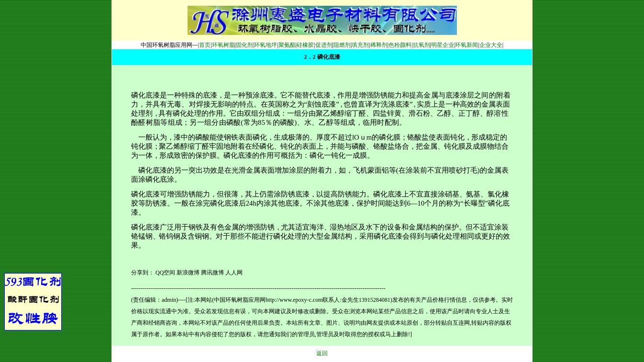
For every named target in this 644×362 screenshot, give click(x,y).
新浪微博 (188, 273)
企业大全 (491, 45)
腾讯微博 (212, 273)
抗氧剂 (422, 45)
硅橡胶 (305, 45)
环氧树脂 (223, 45)
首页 (205, 45)
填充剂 (360, 45)
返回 (322, 353)
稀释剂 (379, 45)
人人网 (234, 273)
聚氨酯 (287, 45)
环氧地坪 (266, 45)
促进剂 (324, 45)
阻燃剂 (342, 45)
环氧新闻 (466, 45)
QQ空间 (165, 273)
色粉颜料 (400, 45)
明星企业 (443, 45)
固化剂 (244, 45)
